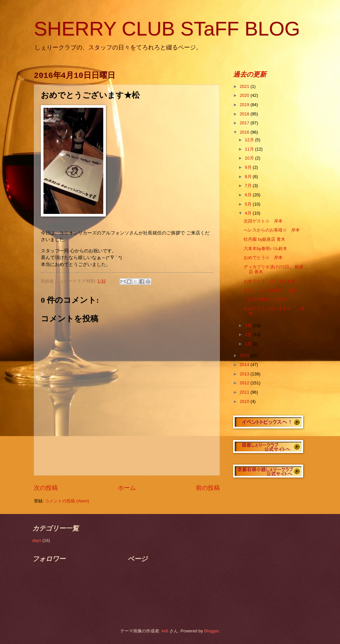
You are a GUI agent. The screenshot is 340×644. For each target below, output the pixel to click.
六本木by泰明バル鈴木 (265, 249)
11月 (250, 149)
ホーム (127, 488)
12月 (250, 140)
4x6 (165, 631)
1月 (249, 344)
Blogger (212, 631)
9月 (249, 167)
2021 (245, 86)
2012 (245, 383)
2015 (245, 355)
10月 (250, 158)
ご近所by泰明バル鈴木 (265, 299)
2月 (249, 334)
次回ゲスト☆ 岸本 (263, 221)
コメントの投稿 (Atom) (67, 501)
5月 (249, 204)
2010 (245, 401)
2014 (245, 365)
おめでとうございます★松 (270, 281)
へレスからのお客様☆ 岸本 (272, 230)
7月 (249, 186)
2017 (245, 123)
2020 (245, 95)
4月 (249, 213)
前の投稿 (208, 488)
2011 (245, 392)
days (37, 540)
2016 (245, 132)
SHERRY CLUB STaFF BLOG (167, 29)
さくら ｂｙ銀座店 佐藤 (270, 290)
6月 (249, 195)
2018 (245, 114)
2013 (245, 374)
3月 (249, 325)
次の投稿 (46, 488)
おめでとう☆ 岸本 (263, 258)
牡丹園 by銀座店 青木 (264, 239)
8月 (249, 177)
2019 (245, 105)
